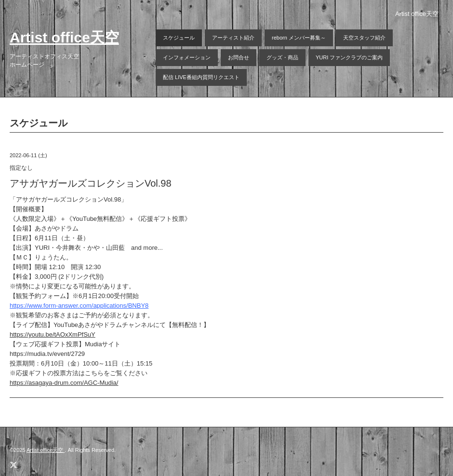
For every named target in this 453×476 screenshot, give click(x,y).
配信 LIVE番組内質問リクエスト (201, 77)
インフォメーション (187, 57)
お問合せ (239, 57)
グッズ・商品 (282, 57)
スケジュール (179, 38)
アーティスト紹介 (233, 38)
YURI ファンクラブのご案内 (349, 57)
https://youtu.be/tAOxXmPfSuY (53, 334)
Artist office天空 (64, 37)
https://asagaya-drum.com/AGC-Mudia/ (64, 383)
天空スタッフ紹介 (364, 38)
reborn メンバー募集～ (299, 38)
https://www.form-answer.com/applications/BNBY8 (79, 306)
